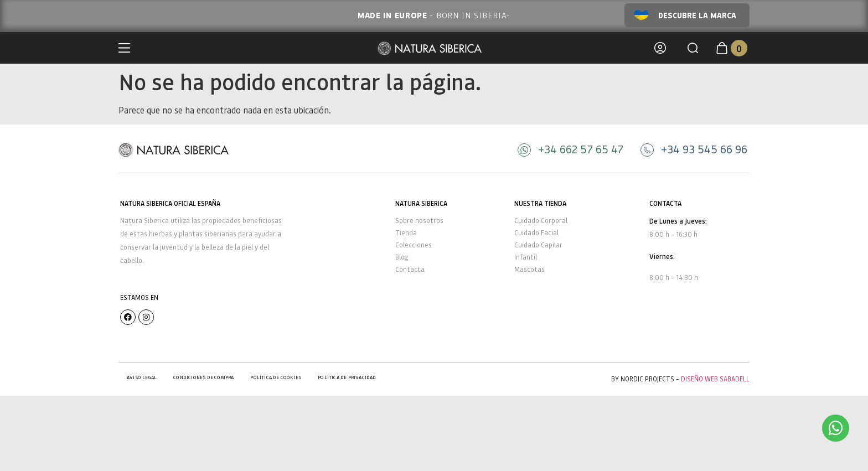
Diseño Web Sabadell (715, 379)
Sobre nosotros (419, 221)
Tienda (406, 233)
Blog (402, 257)
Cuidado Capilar (538, 245)
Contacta (410, 269)
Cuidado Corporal (541, 221)
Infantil (526, 257)
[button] (693, 48)
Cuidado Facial (536, 233)
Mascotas (529, 269)
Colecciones (414, 245)
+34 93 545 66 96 (704, 149)
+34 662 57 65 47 (581, 149)
